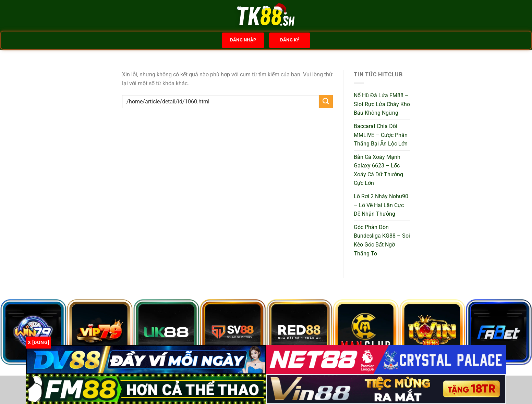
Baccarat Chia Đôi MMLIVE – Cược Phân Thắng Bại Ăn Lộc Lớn (381, 135)
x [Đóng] (38, 342)
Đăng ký (290, 40)
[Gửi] (326, 102)
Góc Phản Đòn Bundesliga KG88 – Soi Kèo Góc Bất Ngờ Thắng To (382, 240)
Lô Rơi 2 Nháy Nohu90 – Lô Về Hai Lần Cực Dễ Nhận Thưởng (381, 205)
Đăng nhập (243, 40)
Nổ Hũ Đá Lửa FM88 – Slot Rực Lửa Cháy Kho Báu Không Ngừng (382, 104)
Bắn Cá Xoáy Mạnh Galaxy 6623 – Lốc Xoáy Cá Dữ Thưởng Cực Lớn (378, 170)
